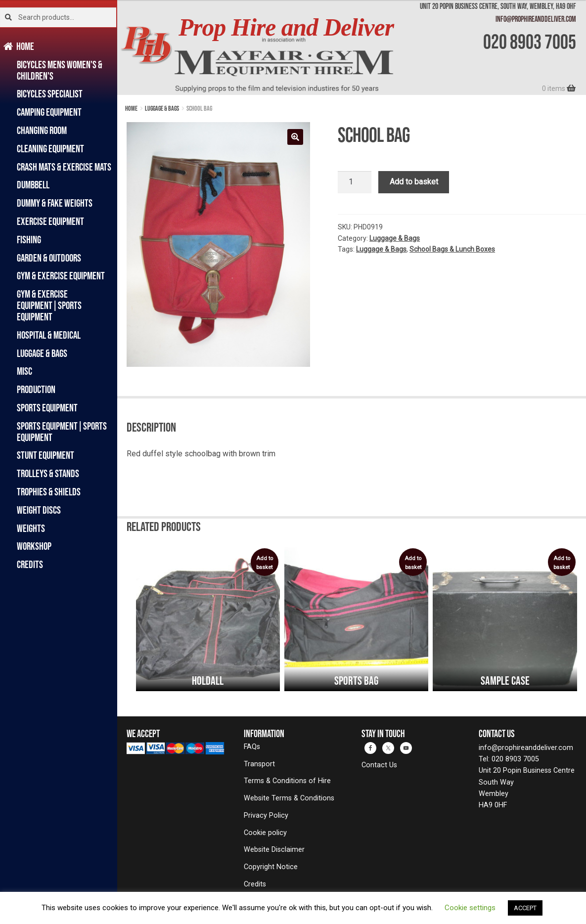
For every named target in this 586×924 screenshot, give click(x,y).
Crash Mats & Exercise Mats (64, 167)
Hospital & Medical (49, 335)
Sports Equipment (47, 408)
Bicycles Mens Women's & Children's (60, 70)
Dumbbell (33, 185)
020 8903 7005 (530, 42)
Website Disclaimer (274, 850)
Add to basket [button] (265, 563)
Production (36, 389)
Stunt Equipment (45, 455)
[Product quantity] (355, 182)
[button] (295, 137)
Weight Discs (39, 510)
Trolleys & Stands (48, 473)
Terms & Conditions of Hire (287, 781)
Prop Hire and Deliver (286, 27)
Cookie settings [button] (470, 908)
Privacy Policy (266, 815)
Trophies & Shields (49, 492)
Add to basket (414, 182)
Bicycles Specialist (50, 94)
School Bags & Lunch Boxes (452, 249)
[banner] (352, 47)
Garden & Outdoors (49, 258)
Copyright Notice (271, 867)
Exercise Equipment (50, 221)
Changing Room (42, 130)
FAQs (252, 747)
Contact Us (379, 765)
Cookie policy (265, 833)
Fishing (29, 240)
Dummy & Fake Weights (55, 203)
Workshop (34, 546)
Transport (259, 764)
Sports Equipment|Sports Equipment (62, 432)
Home (25, 46)
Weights (31, 528)
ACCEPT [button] (525, 908)
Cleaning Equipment (50, 149)
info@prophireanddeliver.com (536, 19)
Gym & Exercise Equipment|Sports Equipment (49, 305)
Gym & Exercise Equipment (61, 276)
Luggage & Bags (42, 353)
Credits (30, 564)
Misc (24, 371)
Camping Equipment (49, 112)
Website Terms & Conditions (289, 798)
